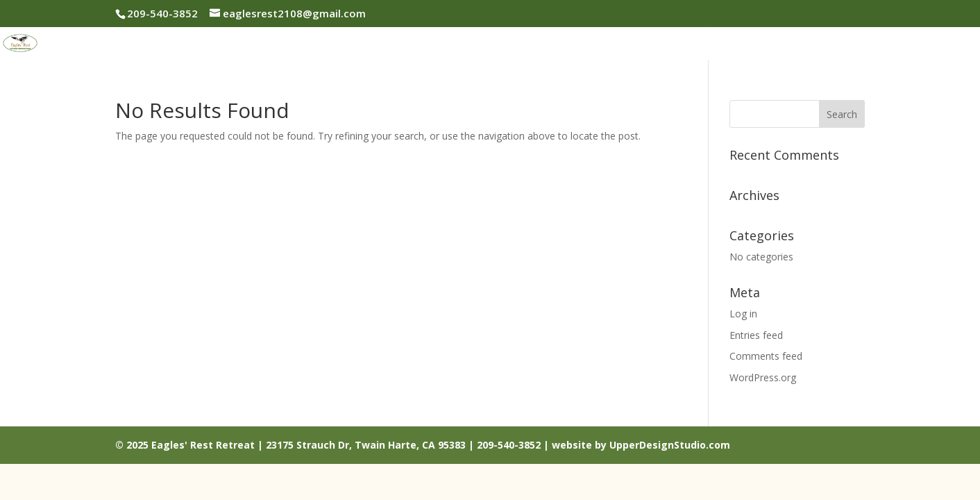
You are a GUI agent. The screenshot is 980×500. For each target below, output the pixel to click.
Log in (743, 314)
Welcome (422, 45)
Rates (620, 45)
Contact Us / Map (904, 45)
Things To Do (793, 45)
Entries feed (756, 335)
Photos (563, 45)
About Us (496, 45)
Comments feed (766, 356)
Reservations (695, 45)
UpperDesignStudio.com (670, 445)
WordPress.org (763, 377)
